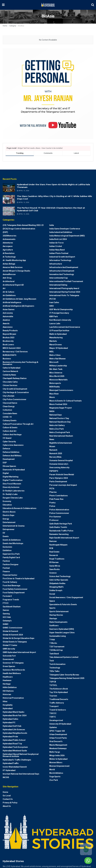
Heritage (7, 684)
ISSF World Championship (61, 309)
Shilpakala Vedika (57, 583)
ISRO (52, 306)
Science (53, 573)
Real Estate (54, 552)
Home (5, 26)
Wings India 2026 (57, 755)
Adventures (8, 243)
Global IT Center (10, 645)
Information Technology (60, 260)
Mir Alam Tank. (56, 369)
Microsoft (54, 362)
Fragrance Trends (11, 600)
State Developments (58, 622)
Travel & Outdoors (58, 710)
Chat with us (81, 861)
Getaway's (7, 621)
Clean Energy (9, 406)
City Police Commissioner (15, 399)
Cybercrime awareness (13, 445)
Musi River (54, 394)
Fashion (6, 561)
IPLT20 (52, 299)
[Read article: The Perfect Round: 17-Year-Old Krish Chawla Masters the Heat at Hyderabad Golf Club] (9, 211)
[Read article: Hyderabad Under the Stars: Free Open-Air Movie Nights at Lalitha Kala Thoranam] (9, 188)
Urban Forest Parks (58, 738)
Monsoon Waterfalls (58, 380)
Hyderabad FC (9, 723)
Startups (53, 619)
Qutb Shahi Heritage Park (61, 524)
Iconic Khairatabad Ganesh (15, 767)
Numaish (53, 450)
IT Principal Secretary (59, 313)
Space (52, 601)
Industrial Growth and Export (62, 257)
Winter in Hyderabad (58, 759)
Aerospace (8, 246)
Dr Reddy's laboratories (14, 491)
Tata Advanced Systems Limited (64, 657)
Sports (52, 608)
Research (54, 555)
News (52, 439)
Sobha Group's (56, 590)
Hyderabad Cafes (10, 719)
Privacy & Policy (10, 803)
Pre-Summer (55, 517)
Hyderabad (8, 708)
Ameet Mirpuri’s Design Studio (16, 271)
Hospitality (8, 705)
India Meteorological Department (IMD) (67, 236)
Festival (6, 568)
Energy (6, 519)
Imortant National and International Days (21, 774)
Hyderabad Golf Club (12, 726)
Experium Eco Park (11, 554)
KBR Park (54, 316)
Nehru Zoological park (60, 432)
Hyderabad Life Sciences (14, 730)
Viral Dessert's (56, 741)
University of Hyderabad (60, 724)
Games (6, 610)
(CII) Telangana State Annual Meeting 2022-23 (23, 225)
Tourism (53, 696)
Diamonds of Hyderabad (14, 470)
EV (4, 533)
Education (7, 505)
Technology (55, 668)
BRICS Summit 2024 (12, 348)
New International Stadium (61, 436)
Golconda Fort (9, 656)
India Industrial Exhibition (61, 232)
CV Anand (7, 438)
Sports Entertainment (59, 611)
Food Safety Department (14, 593)
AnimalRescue (9, 274)
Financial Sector (10, 575)
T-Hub (52, 640)
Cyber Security (9, 442)
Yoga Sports (55, 777)
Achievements (9, 239)
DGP (5, 463)
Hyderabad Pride (10, 737)
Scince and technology (60, 576)
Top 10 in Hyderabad (59, 692)
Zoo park (54, 780)
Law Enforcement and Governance (65, 327)
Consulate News (10, 413)
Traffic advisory (57, 703)
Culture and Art (10, 431)
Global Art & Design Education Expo (19, 638)
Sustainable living (58, 636)
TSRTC (53, 717)
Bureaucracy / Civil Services (15, 352)
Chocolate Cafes (10, 382)
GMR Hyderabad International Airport (19, 652)
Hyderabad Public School (14, 740)
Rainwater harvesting (59, 534)
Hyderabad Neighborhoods (15, 733)
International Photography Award (64, 288)
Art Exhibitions (9, 295)
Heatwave (7, 680)
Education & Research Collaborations (20, 508)
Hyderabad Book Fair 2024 (15, 715)
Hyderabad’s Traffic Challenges (17, 760)
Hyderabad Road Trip (12, 744)
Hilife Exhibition (10, 687)
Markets (53, 341)
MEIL (52, 352)
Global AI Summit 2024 (13, 635)
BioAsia (21, 26)
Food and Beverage (11, 586)
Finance (6, 572)
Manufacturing (56, 338)
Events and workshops (13, 543)
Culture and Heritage (12, 435)
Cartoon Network (10, 371)
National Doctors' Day (59, 418)
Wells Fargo (55, 752)
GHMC (6, 624)
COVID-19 (7, 417)
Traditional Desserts (59, 699)
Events (6, 536)
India (52, 225)
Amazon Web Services (13, 267)
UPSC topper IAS (57, 731)
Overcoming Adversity (59, 467)
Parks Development (58, 482)
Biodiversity (8, 341)
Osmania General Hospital (61, 460)
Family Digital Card (11, 557)
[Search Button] (93, 5)
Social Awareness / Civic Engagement (66, 597)
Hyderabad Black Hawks (14, 712)
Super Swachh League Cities (62, 633)
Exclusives (7, 547)
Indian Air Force (56, 243)
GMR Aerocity (9, 649)
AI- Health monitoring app (14, 260)
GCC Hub (7, 617)
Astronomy (8, 313)
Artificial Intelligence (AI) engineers (18, 306)
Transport (54, 706)
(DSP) (5, 232)
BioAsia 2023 (9, 338)
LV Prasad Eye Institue (59, 331)
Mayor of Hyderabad (59, 348)
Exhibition (7, 550)
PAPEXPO (54, 471)
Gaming (6, 614)
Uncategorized (56, 720)
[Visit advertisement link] (48, 94)
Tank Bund (54, 654)
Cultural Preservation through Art (18, 424)
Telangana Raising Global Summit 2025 (67, 678)
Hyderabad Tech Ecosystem (15, 747)
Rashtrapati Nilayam (58, 545)
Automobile (8, 316)
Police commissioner (59, 513)
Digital (6, 473)
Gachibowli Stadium (12, 607)
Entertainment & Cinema (14, 526)
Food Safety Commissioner (15, 589)
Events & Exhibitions (12, 540)
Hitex (5, 701)
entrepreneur (9, 529)
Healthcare (8, 677)
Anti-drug (7, 278)
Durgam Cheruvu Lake (13, 498)
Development (9, 459)
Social (52, 594)
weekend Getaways (58, 748)
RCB (51, 548)
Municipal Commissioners (61, 390)
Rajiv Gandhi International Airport (64, 538)
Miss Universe (56, 373)
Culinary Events (10, 420)
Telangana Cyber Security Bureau (64, 675)
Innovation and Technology (62, 274)
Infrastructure (56, 264)
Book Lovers (8, 345)
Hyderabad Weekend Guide (15, 751)
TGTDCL (53, 685)
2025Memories (10, 236)
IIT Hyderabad (9, 770)
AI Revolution (9, 253)
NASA (52, 411)
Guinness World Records (14, 670)
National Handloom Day (60, 422)
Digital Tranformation (13, 480)
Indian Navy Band (57, 250)
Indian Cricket (56, 246)
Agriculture (8, 250)
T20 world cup (56, 650)
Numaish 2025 (56, 453)
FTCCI (6, 603)
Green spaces (9, 666)
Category (13, 26)
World (52, 770)
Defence (6, 449)
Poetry (52, 503)
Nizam (52, 446)
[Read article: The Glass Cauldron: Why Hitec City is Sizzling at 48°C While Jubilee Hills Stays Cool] (9, 199)
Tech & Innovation (57, 664)
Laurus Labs (55, 324)
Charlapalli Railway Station (15, 378)
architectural (9, 281)
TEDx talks (54, 671)
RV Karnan (54, 562)
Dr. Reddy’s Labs (10, 494)
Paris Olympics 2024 (59, 478)
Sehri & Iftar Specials (59, 580)
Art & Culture (8, 292)
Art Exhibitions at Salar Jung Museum (19, 299)
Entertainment (9, 522)
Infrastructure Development (62, 271)
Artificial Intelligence (12, 302)
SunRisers (54, 626)
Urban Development (58, 734)
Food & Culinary (10, 582)
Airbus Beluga (9, 264)
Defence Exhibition (11, 452)
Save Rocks (55, 569)
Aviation (6, 320)
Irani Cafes (54, 302)
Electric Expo (9, 515)
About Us (7, 806)
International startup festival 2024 (65, 292)
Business (7, 359)
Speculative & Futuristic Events (63, 604)
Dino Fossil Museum (12, 484)
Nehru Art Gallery (57, 425)
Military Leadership (58, 366)
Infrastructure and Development (64, 267)
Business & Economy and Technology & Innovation (20, 363)
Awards (6, 324)
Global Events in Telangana (15, 642)
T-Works (53, 643)
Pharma (53, 492)
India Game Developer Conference (65, 229)
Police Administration (59, 510)
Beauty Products (10, 331)
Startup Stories (56, 615)
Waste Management (58, 745)
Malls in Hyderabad (58, 334)
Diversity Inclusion (11, 487)
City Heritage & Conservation (16, 392)
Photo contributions (59, 496)
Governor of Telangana (13, 663)
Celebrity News (9, 375)
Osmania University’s (59, 464)
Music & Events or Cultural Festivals (66, 401)
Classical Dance (10, 403)
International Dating (58, 285)
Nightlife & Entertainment (61, 443)
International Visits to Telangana (64, 295)
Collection (7, 410)
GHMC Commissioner (13, 628)
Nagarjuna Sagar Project (61, 408)
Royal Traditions (57, 559)
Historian (7, 694)
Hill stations (8, 691)
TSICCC (53, 713)
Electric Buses (9, 512)
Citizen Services (10, 385)
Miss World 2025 (57, 376)
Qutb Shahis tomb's (58, 527)
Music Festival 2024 (58, 404)
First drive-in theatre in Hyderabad (19, 579)
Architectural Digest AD (13, 285)
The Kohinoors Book (59, 689)
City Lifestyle (9, 396)
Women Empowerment (59, 766)
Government (8, 659)
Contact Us (8, 799)
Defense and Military (12, 456)
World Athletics (56, 773)
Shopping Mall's (56, 587)
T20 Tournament (57, 647)
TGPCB (53, 682)
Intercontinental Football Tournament (66, 281)
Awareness (8, 327)
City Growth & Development (15, 389)
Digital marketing (11, 477)
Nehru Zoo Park (57, 429)
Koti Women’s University (60, 320)
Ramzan (53, 541)
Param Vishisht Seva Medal (62, 475)
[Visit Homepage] (48, 5)
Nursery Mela (55, 457)
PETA (52, 489)
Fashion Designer (11, 564)
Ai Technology (9, 257)
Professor (54, 520)
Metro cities (55, 355)
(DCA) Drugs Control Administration (19, 229)
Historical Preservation (13, 698)
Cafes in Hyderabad (11, 368)
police (52, 506)
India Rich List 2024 (58, 239)
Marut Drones (56, 345)
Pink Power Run (56, 499)
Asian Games (9, 309)
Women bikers (56, 763)
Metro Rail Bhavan (57, 359)
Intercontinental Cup (58, 278)
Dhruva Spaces (9, 466)
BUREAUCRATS (10, 355)
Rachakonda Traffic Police (61, 531)
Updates (53, 727)
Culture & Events (10, 428)
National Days (56, 415)
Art (4, 288)
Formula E (7, 596)
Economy (7, 501)
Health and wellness (12, 673)
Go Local (7, 796)
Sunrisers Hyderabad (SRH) (62, 629)
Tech (52, 661)
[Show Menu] (3, 5)
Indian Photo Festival (59, 253)
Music (52, 397)
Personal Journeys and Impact (63, 485)
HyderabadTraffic (11, 763)
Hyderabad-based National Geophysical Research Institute (21, 755)
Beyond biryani (9, 334)
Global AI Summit (10, 631)
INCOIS (6, 777)
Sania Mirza (55, 566)
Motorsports (55, 383)
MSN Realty (54, 387)
